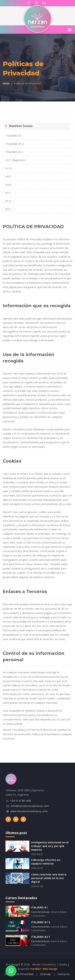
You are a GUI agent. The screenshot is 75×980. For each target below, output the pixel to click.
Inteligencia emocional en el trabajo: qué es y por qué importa (50, 846)
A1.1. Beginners (15, 160)
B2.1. (9, 209)
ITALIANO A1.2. (15, 144)
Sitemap (45, 974)
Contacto (63, 974)
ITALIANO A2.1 (15, 152)
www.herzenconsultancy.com (29, 811)
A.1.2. (9, 168)
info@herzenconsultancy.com (30, 806)
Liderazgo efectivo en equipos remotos (46, 862)
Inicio (6, 83)
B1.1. (9, 193)
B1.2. (9, 201)
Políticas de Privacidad (19, 974)
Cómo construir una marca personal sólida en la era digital (49, 878)
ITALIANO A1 (14, 136)
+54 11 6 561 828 (20, 801)
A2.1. (9, 176)
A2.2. (9, 185)
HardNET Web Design (44, 969)
